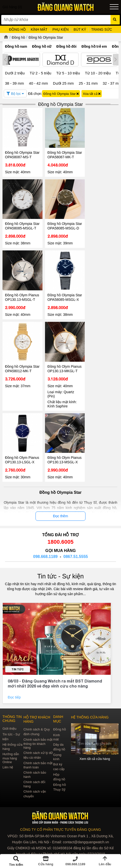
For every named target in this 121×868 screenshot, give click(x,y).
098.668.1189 (45, 564)
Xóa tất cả (92, 94)
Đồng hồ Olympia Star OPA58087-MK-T (64, 154)
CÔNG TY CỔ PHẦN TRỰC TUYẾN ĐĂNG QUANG (60, 837)
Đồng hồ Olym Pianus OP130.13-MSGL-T (22, 301)
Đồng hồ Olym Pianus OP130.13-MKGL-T (64, 376)
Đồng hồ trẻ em (94, 46)
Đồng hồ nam (16, 46)
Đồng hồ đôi (66, 46)
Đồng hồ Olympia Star (46, 37)
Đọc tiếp (15, 704)
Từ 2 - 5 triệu (40, 73)
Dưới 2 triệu (15, 73)
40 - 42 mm (38, 83)
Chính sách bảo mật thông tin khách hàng (38, 751)
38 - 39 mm (14, 83)
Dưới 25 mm (63, 83)
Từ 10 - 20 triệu (98, 73)
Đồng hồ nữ (42, 46)
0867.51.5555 (76, 564)
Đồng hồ (18, 37)
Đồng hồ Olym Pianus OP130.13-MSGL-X (64, 467)
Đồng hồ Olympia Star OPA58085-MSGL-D (61, 227)
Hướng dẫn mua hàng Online (11, 765)
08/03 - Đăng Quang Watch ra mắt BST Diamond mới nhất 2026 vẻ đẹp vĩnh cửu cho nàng (55, 690)
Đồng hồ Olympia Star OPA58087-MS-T (22, 154)
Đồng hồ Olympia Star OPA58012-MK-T (22, 376)
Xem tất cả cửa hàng (95, 766)
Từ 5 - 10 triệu (68, 73)
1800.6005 (60, 549)
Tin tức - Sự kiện (60, 583)
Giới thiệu (9, 736)
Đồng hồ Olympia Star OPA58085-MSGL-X (61, 303)
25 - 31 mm (88, 83)
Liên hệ (8, 774)
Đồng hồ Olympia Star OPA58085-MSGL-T (19, 227)
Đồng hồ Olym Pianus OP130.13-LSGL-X (22, 467)
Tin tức (18, 676)
